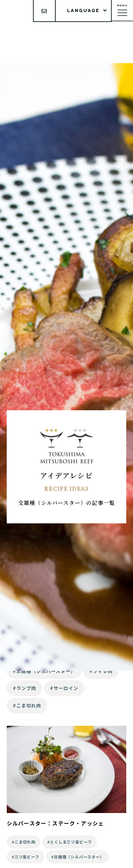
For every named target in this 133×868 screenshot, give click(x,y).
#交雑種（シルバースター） (44, 671)
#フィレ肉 (101, 671)
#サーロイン (64, 688)
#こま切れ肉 (27, 705)
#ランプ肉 (24, 688)
